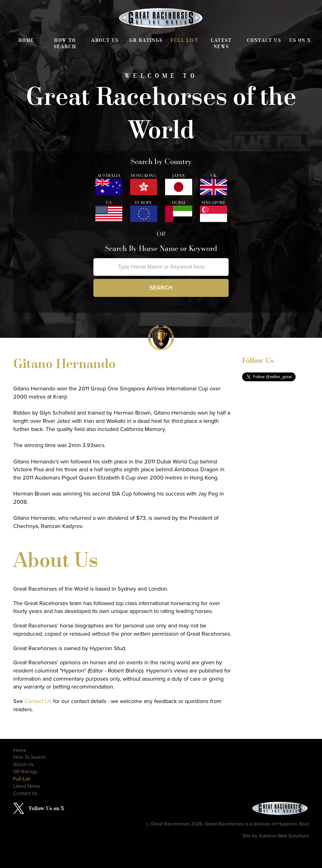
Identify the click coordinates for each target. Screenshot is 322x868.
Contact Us (264, 40)
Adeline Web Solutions (284, 836)
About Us (105, 40)
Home (26, 40)
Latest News (221, 43)
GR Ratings (146, 40)
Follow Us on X (47, 808)
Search (161, 288)
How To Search (65, 43)
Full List (185, 40)
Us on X (300, 40)
